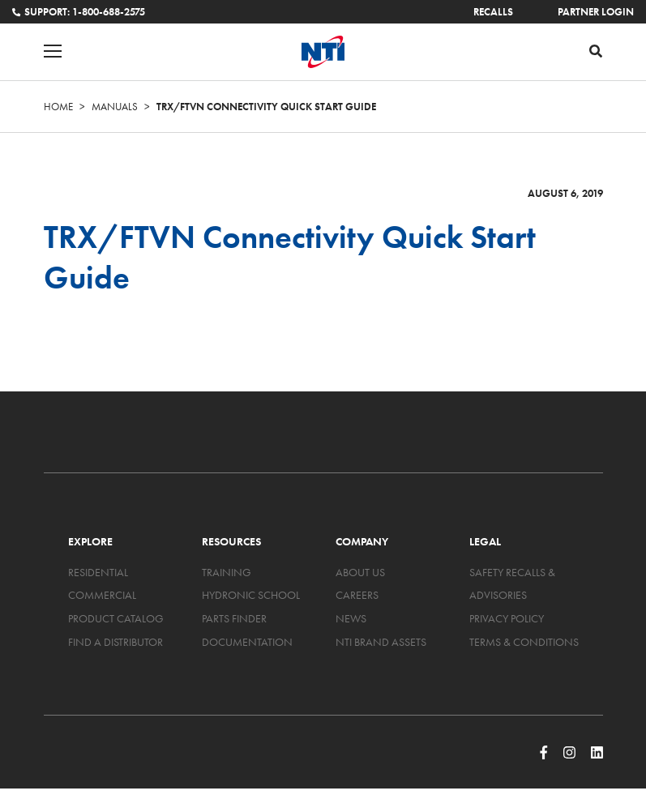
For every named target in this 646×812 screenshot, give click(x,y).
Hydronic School (251, 595)
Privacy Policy (507, 618)
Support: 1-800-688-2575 (79, 12)
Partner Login (596, 12)
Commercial (102, 595)
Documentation (247, 642)
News (351, 618)
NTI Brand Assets (381, 642)
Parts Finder (234, 618)
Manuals (115, 107)
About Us (360, 572)
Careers (357, 595)
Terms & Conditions (524, 642)
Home (58, 107)
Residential (98, 572)
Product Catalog (116, 618)
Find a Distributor (116, 642)
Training (227, 572)
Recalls (493, 12)
